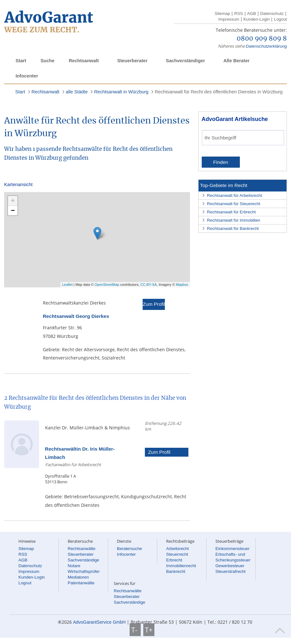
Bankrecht (176, 571)
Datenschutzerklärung (266, 46)
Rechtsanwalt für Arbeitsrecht (235, 195)
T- (135, 630)
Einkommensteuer (232, 549)
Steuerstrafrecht (230, 571)
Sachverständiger (185, 61)
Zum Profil (154, 304)
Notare (74, 566)
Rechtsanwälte (81, 549)
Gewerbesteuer (230, 566)
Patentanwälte (81, 583)
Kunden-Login (257, 19)
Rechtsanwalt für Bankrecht (233, 228)
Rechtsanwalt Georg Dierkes (76, 316)
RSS (238, 13)
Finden (221, 162)
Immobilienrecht (181, 566)
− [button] (13, 210)
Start (21, 61)
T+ (149, 630)
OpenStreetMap (107, 285)
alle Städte (77, 92)
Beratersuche (129, 549)
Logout (280, 19)
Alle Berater (236, 61)
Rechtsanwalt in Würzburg (121, 92)
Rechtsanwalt (84, 61)
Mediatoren (78, 577)
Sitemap (222, 13)
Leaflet (67, 285)
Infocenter (27, 76)
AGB (252, 13)
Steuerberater (132, 61)
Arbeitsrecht (177, 549)
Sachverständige (83, 560)
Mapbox (182, 285)
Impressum (229, 19)
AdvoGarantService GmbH (99, 622)
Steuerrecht (177, 554)
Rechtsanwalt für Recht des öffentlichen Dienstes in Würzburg (219, 92)
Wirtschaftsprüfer (84, 571)
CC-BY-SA (149, 285)
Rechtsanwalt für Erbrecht (231, 212)
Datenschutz (272, 13)
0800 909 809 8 (262, 39)
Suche (47, 61)
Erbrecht (174, 560)
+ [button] (13, 201)
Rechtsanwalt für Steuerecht (234, 204)
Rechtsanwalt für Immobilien (234, 220)
